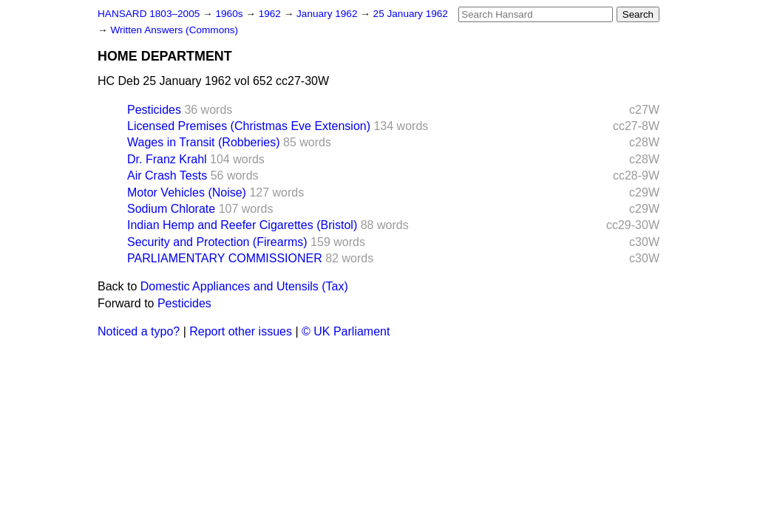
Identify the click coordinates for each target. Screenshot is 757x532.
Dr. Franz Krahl (167, 159)
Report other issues (241, 331)
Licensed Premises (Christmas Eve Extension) (249, 126)
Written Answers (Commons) (174, 30)
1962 (271, 14)
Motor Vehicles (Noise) (187, 192)
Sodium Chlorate (171, 209)
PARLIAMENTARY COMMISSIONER (225, 258)
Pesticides (154, 110)
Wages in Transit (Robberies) (204, 142)
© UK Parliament (346, 331)
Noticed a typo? (139, 331)
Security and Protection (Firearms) (217, 242)
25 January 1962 (411, 14)
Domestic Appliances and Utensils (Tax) (244, 286)
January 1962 (328, 14)
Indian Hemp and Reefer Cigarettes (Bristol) (242, 225)
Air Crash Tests (167, 175)
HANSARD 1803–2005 (149, 14)
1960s (230, 14)
